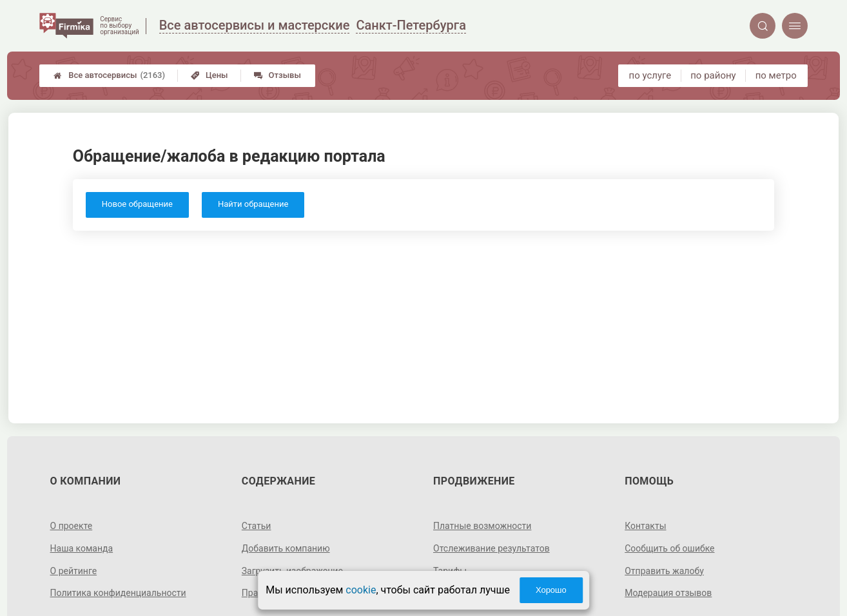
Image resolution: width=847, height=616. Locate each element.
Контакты (645, 526)
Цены (209, 75)
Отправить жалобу (664, 571)
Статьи (257, 526)
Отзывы (277, 75)
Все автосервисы (109, 75)
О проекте (72, 526)
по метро (776, 75)
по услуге (650, 75)
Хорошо (551, 590)
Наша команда (82, 548)
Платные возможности (482, 526)
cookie (361, 590)
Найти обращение (253, 204)
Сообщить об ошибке (669, 548)
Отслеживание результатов (492, 548)
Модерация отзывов (668, 593)
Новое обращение (137, 204)
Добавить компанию (286, 548)
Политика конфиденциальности (118, 593)
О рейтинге (74, 571)
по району (713, 75)
